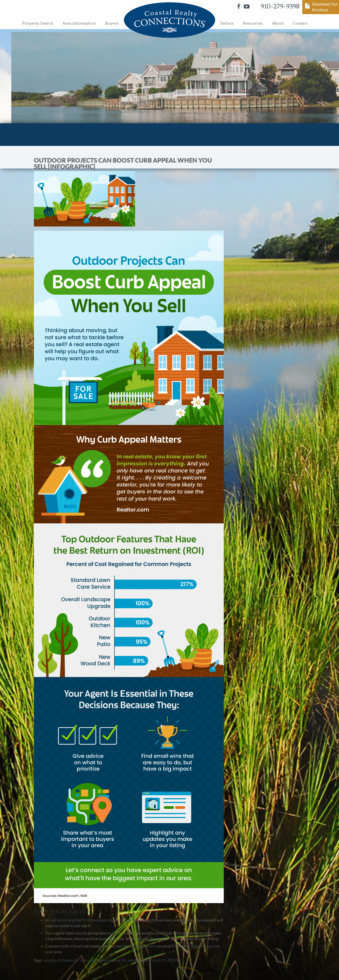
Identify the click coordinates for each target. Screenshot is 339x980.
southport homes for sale (65, 960)
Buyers (112, 23)
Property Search (38, 23)
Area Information (79, 23)
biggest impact (203, 946)
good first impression (91, 920)
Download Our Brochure (325, 7)
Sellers (227, 23)
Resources (253, 23)
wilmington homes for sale (111, 960)
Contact (300, 23)
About (278, 23)
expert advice (144, 946)
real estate (58, 920)
